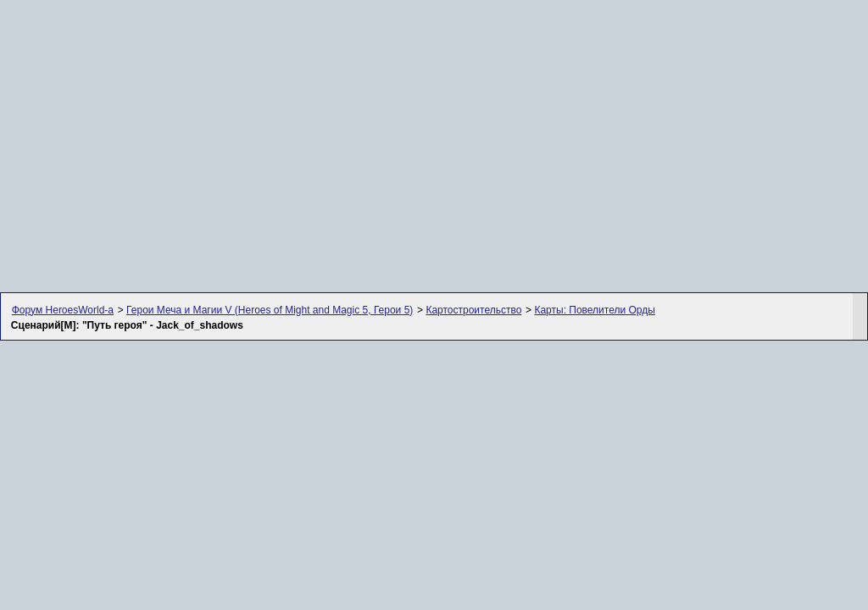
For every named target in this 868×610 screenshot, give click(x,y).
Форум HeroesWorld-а (63, 310)
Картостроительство (473, 310)
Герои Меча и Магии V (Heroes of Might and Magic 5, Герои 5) (270, 310)
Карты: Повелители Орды (594, 310)
